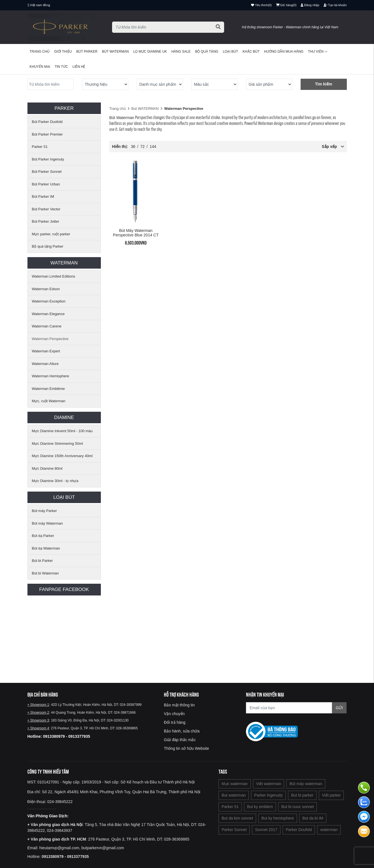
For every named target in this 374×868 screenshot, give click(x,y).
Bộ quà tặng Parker (48, 246)
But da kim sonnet (237, 818)
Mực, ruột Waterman (49, 401)
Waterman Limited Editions (54, 276)
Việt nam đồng (40, 5)
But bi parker (302, 795)
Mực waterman (235, 784)
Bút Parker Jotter (46, 221)
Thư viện (318, 52)
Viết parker (331, 795)
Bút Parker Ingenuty (48, 159)
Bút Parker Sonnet (47, 172)
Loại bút (230, 52)
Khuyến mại (40, 67)
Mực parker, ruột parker (51, 234)
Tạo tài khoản (335, 5)
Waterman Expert (46, 351)
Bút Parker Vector (46, 209)
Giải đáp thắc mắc (180, 740)
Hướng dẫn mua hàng (284, 52)
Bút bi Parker (42, 561)
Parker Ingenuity (268, 795)
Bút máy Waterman (47, 523)
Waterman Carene (47, 326)
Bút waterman (115, 52)
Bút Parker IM (43, 196)
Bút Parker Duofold (47, 122)
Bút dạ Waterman (46, 548)
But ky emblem (260, 807)
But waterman (234, 795)
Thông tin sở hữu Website (186, 748)
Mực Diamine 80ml (47, 468)
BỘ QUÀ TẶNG (207, 52)
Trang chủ (40, 52)
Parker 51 (40, 147)
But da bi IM (313, 818)
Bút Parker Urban (46, 184)
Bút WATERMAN (145, 109)
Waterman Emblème (48, 389)
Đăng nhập (310, 5)
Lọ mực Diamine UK (150, 52)
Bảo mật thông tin (179, 705)
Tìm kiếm (324, 84)
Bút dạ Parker (43, 536)
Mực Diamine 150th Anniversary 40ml (62, 456)
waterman (329, 830)
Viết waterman (269, 784)
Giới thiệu (63, 52)
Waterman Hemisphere (51, 376)
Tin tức (61, 67)
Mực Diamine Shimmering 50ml (57, 444)
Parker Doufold (299, 830)
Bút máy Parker (45, 511)
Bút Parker (87, 52)
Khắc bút (251, 52)
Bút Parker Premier (47, 134)
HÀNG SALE (181, 52)
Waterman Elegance (48, 314)
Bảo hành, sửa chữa (182, 731)
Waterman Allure (45, 364)
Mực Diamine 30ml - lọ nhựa (55, 481)
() (286, 5)
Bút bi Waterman (45, 573)
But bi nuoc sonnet (298, 807)
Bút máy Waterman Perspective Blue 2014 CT (136, 233)
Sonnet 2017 (266, 830)
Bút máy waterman (306, 784)
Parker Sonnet (234, 830)
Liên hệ (79, 67)
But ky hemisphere (278, 818)
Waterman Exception (49, 301)
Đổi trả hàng (175, 722)
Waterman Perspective (50, 339)
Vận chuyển (174, 714)
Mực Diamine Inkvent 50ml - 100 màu (62, 431)
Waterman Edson (46, 289)
